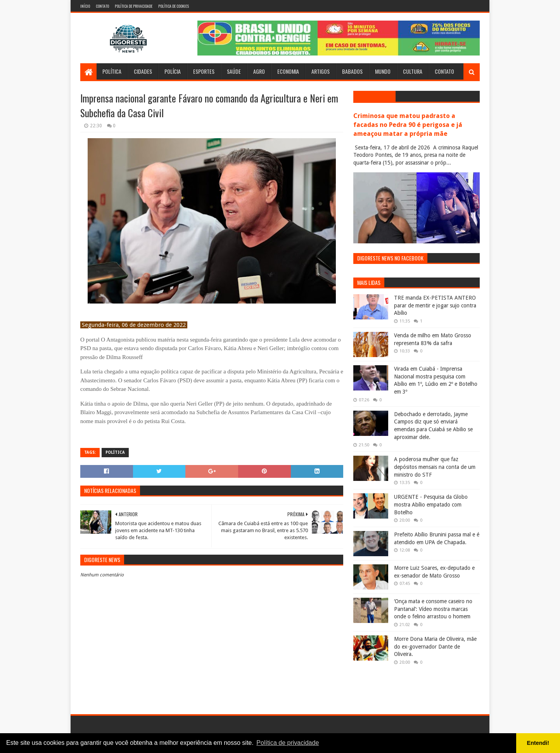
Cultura (413, 71)
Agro (259, 71)
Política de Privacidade (134, 6)
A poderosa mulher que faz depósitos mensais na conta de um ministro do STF (435, 467)
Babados (352, 71)
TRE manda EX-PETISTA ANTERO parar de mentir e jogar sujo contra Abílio (435, 305)
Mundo (383, 71)
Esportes (204, 71)
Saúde (234, 71)
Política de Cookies (174, 6)
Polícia (173, 71)
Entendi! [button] (538, 743)
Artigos (321, 71)
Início (85, 6)
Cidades (143, 71)
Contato (102, 6)
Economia (288, 71)
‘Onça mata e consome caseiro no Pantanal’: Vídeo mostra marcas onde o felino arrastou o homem (433, 609)
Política (112, 71)
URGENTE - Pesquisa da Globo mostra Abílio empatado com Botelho (431, 504)
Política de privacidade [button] (288, 743)
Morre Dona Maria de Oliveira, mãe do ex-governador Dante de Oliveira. (435, 646)
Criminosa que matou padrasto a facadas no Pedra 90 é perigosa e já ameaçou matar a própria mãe (408, 125)
